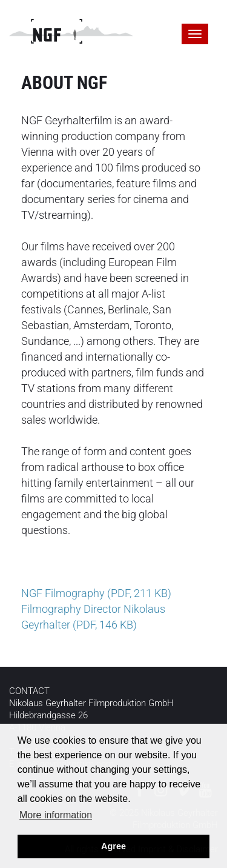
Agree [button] (113, 846)
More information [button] (56, 815)
